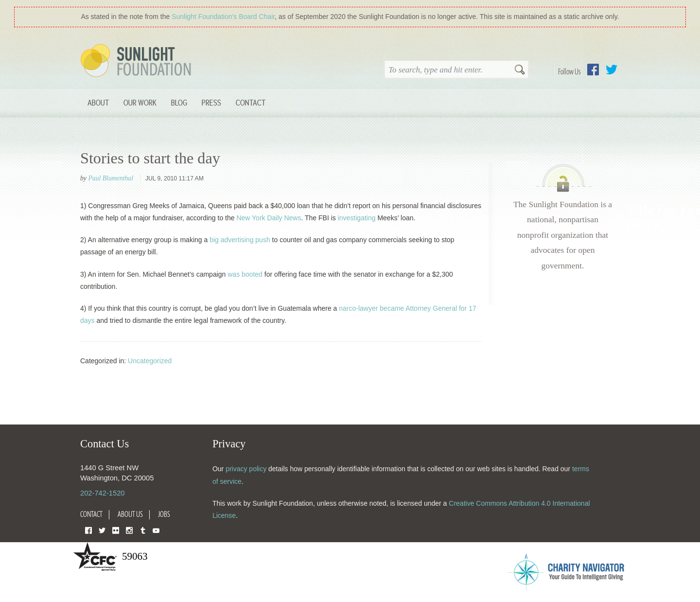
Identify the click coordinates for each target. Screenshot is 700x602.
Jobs (164, 514)
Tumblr (143, 530)
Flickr (116, 530)
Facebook (593, 70)
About (98, 102)
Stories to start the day (150, 158)
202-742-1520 (102, 493)
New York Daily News (269, 218)
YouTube (156, 530)
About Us (130, 514)
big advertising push (240, 240)
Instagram (129, 530)
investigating (357, 218)
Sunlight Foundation (138, 61)
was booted (245, 274)
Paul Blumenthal (111, 178)
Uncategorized (150, 361)
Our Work (140, 102)
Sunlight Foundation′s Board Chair (223, 17)
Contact (251, 102)
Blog (179, 102)
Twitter (612, 70)
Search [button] (520, 71)
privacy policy (246, 469)
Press (211, 102)
